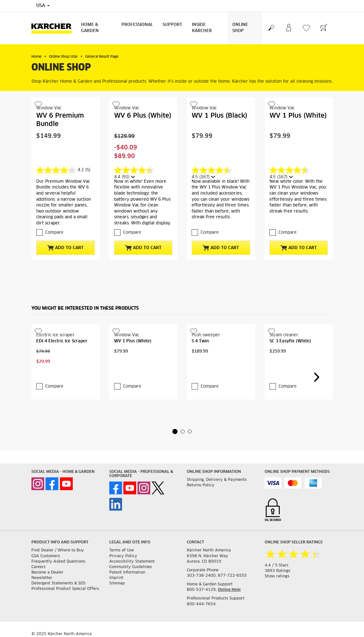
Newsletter (42, 578)
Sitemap (117, 583)
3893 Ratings (277, 571)
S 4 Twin (200, 341)
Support (172, 25)
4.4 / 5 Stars (277, 566)
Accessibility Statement (132, 562)
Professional (137, 25)
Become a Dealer (47, 573)
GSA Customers (46, 556)
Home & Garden (90, 28)
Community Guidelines (131, 567)
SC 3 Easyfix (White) (290, 341)
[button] (175, 432)
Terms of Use (122, 550)
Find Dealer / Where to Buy (58, 550)
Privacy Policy (123, 556)
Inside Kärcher (202, 28)
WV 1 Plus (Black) (219, 116)
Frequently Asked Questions (58, 562)
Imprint (116, 578)
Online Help (229, 590)
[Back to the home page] (54, 28)
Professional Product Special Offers (65, 589)
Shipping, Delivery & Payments (217, 480)
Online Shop (240, 28)
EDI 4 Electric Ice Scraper (62, 341)
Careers (38, 567)
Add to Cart (65, 248)
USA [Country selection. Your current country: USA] (43, 6)
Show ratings (277, 576)
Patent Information (127, 573)
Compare (54, 233)
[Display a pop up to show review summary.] (132, 177)
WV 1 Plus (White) (298, 116)
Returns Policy (201, 485)
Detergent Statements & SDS (58, 583)
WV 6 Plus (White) (143, 116)
